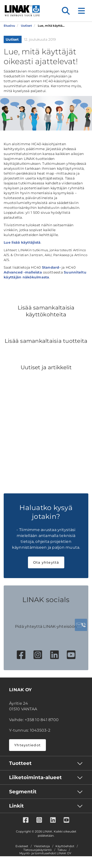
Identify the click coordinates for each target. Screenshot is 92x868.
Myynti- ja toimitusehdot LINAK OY (45, 853)
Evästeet (22, 846)
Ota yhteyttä (46, 562)
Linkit (16, 806)
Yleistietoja (42, 846)
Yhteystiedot (27, 745)
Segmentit (23, 792)
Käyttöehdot (65, 846)
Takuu (62, 850)
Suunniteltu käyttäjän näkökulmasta (45, 275)
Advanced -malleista (23, 272)
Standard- (51, 267)
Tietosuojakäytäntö (38, 850)
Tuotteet (20, 763)
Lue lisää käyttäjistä (22, 242)
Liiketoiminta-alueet (35, 777)
